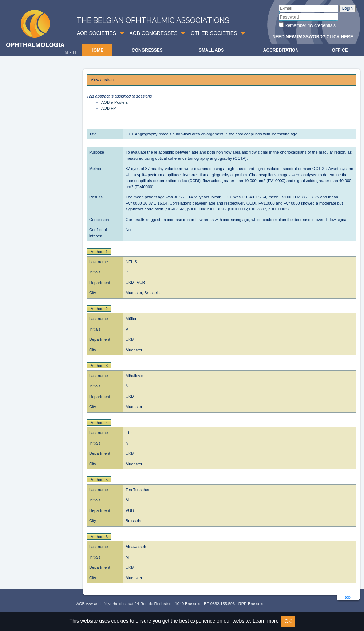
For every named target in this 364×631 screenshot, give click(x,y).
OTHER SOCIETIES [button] (214, 33)
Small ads (211, 50)
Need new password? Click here (313, 37)
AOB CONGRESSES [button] (153, 33)
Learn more (266, 621)
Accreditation (281, 50)
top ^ (349, 597)
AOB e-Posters (114, 102)
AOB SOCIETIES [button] (96, 33)
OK (288, 621)
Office (340, 50)
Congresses (147, 50)
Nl (66, 52)
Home (97, 50)
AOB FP (108, 108)
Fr (75, 52)
